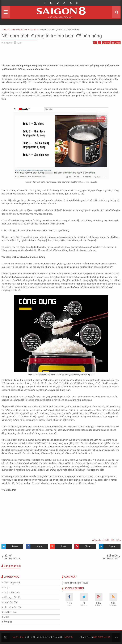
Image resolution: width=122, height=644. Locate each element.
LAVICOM (69, 637)
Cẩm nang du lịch (12, 583)
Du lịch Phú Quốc (12, 592)
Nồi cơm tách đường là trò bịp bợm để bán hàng (52, 36)
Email (116, 43)
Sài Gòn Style (10, 612)
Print (106, 43)
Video (6, 617)
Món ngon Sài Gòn (12, 597)
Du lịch (7, 588)
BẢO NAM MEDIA (102, 637)
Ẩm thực (8, 622)
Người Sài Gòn (11, 602)
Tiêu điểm (116, 540)
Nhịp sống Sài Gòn (101, 540)
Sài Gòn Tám (18, 637)
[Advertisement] (61, 53)
